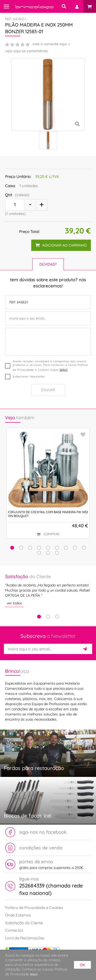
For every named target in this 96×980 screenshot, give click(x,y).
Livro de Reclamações (25, 938)
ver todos (14, 603)
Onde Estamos (18, 915)
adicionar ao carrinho (61, 245)
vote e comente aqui (50, 44)
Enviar (48, 390)
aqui (64, 369)
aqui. (34, 974)
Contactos (14, 930)
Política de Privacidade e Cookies (34, 908)
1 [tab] (39, 617)
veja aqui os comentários (26, 51)
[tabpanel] (48, 590)
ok (82, 965)
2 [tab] (48, 617)
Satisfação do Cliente (24, 923)
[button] (12, 548)
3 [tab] (57, 617)
